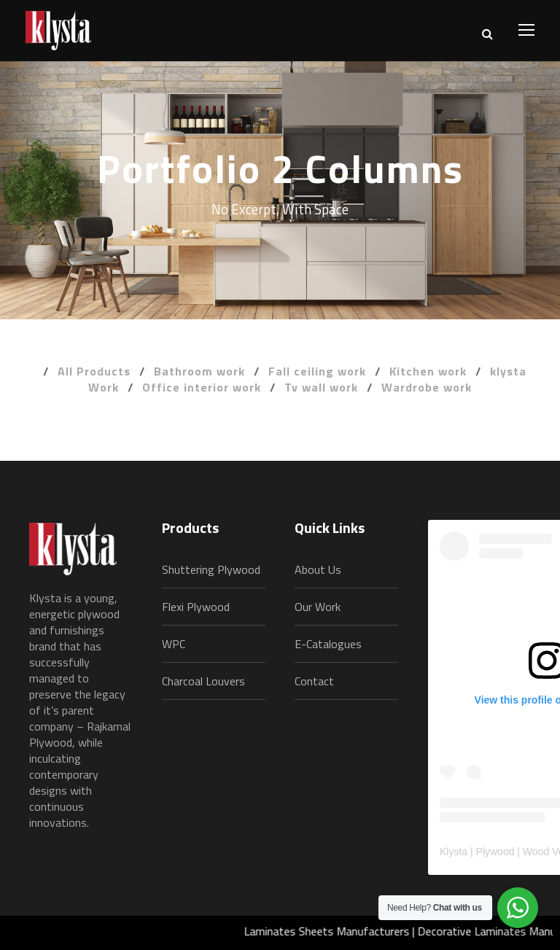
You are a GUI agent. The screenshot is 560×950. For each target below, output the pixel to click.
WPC (174, 644)
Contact (314, 681)
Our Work (318, 607)
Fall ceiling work (317, 371)
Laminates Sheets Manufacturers (335, 931)
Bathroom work (199, 371)
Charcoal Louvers (203, 681)
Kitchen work (428, 371)
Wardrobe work (427, 387)
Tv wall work (321, 387)
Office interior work (202, 387)
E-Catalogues (328, 644)
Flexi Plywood (196, 607)
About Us (318, 569)
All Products (94, 371)
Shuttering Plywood (211, 569)
